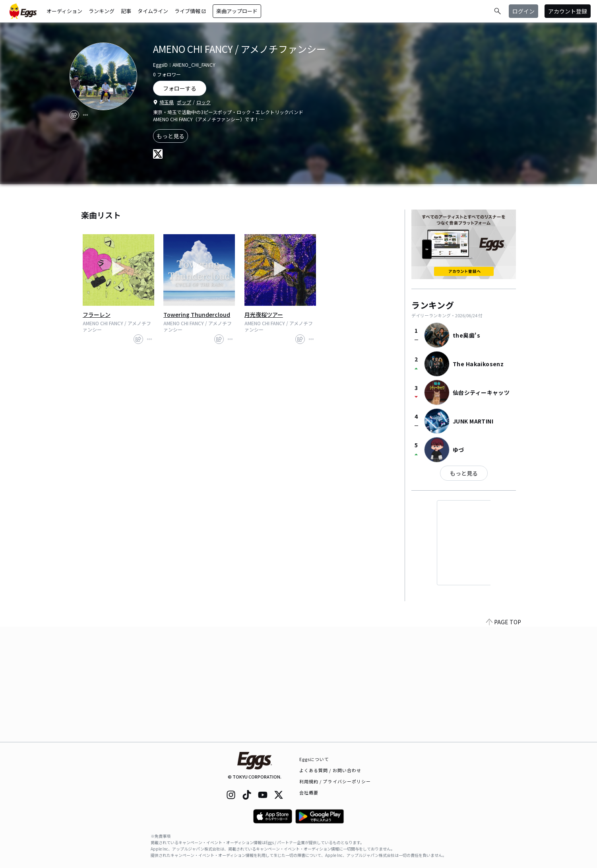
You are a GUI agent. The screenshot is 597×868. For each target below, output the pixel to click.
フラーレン (97, 315)
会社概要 (309, 792)
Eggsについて (314, 759)
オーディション (64, 11)
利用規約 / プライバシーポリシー (335, 781)
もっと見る (171, 136)
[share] (74, 115)
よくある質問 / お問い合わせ (330, 770)
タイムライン (153, 11)
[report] (85, 115)
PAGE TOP (504, 737)
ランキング (102, 11)
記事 (126, 11)
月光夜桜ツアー (264, 315)
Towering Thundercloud (197, 315)
